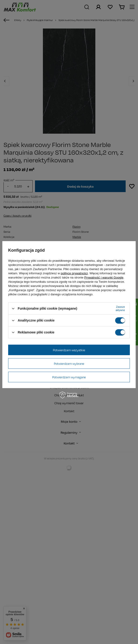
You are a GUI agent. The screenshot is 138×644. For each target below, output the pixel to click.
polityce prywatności (74, 273)
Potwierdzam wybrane (69, 363)
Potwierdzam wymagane (69, 377)
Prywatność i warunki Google (104, 277)
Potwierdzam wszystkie (69, 350)
